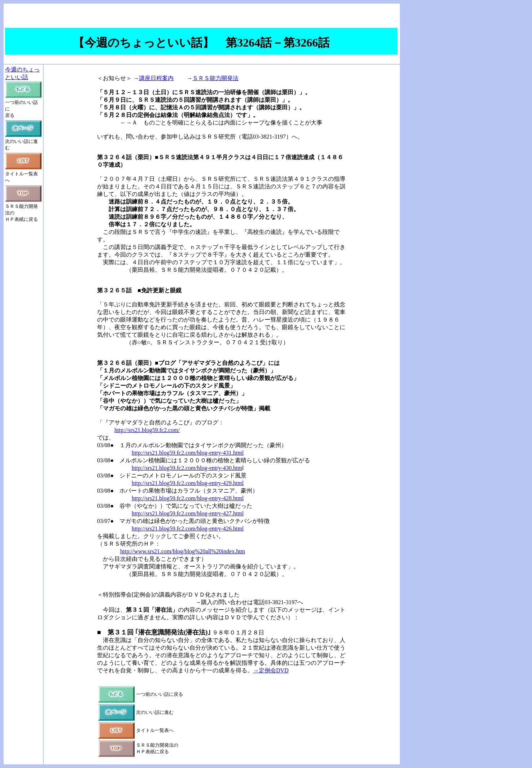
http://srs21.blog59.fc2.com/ (147, 430)
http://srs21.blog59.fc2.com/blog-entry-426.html (188, 529)
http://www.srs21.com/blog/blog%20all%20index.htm (183, 551)
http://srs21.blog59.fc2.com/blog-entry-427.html (188, 513)
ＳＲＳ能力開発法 (215, 78)
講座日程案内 (156, 78)
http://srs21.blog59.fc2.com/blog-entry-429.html (188, 483)
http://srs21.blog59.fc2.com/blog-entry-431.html (188, 453)
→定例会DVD (271, 670)
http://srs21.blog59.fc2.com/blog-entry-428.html (188, 498)
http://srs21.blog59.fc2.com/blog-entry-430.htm (187, 468)
